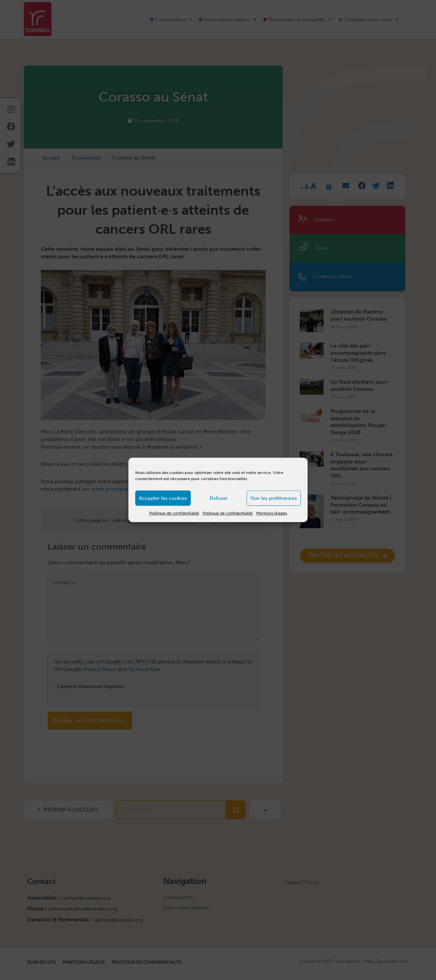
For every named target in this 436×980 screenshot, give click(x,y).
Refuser (219, 498)
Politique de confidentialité (174, 513)
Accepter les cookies (163, 498)
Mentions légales (272, 513)
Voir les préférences (274, 498)
